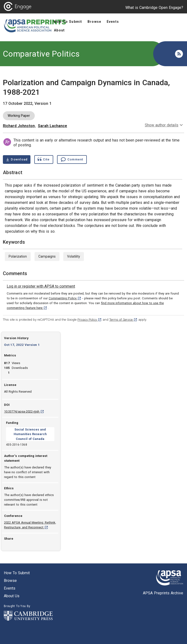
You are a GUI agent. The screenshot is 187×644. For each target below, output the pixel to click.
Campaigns (47, 256)
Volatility (74, 256)
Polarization (18, 256)
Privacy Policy (90, 320)
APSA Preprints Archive (163, 593)
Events (10, 588)
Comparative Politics (41, 54)
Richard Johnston (19, 126)
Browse (10, 581)
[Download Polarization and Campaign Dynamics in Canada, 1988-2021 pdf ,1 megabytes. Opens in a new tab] (17, 160)
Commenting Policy (65, 298)
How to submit (17, 573)
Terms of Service (123, 320)
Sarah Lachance (53, 126)
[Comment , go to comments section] (72, 160)
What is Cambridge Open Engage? (154, 8)
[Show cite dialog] (44, 160)
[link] (41, 286)
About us (12, 596)
